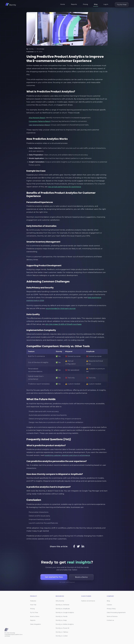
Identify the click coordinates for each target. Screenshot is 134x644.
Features (33, 601)
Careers (109, 605)
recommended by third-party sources (61, 308)
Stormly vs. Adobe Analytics (65, 624)
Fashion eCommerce (88, 601)
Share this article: (59, 546)
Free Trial (33, 605)
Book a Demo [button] (82, 577)
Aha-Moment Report (37, 118)
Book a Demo (35, 616)
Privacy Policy (111, 609)
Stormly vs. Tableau (62, 632)
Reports (74, 4)
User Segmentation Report (40, 125)
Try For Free (122, 5)
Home (63, 4)
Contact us (110, 620)
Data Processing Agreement (116, 612)
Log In (106, 4)
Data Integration (35, 624)
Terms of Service (112, 616)
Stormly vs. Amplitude (63, 609)
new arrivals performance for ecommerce (65, 187)
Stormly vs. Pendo (62, 616)
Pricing (85, 4)
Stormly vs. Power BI (62, 628)
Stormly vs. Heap (61, 620)
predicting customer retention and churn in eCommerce (68, 455)
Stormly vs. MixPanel (62, 605)
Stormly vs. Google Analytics (65, 612)
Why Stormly (60, 601)
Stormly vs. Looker (62, 636)
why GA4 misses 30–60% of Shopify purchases (64, 324)
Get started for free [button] (54, 577)
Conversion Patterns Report (40, 121)
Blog (96, 4)
